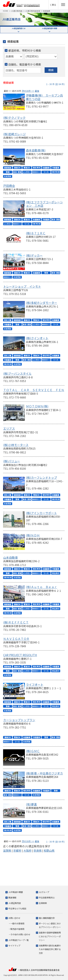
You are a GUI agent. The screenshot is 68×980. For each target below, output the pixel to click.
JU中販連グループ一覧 (18, 940)
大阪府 (27, 850)
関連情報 (12, 897)
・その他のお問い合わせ (19, 934)
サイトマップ (14, 946)
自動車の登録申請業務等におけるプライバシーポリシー (50, 936)
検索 (51, 70)
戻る (54, 5)
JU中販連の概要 (16, 892)
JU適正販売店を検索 (50, 28)
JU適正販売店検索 (33, 11)
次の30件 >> (28, 91)
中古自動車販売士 (47, 897)
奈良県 (38, 850)
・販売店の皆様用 (16, 929)
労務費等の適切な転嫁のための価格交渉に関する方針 (50, 949)
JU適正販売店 (17, 11)
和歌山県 (49, 850)
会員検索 (43, 903)
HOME (6, 11)
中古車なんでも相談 (17, 908)
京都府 (17, 850)
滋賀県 (7, 850)
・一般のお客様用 (16, 923)
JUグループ (44, 892)
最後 (37, 91)
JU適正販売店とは (19, 28)
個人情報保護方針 (47, 918)
